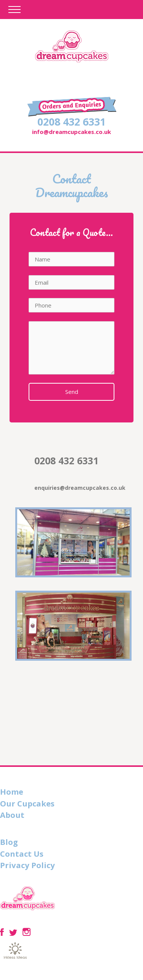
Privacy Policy (27, 865)
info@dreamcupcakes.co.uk (71, 132)
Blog (9, 842)
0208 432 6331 (71, 122)
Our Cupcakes (27, 803)
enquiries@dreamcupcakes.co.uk (80, 488)
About (12, 815)
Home (12, 792)
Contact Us (22, 854)
